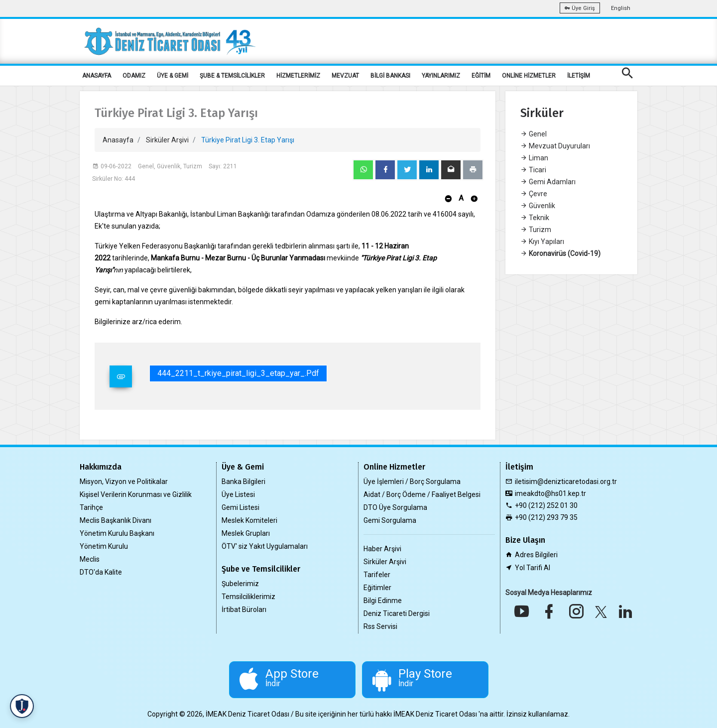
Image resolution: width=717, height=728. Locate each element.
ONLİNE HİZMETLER (529, 76)
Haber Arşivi (382, 549)
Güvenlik (538, 206)
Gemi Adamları (548, 182)
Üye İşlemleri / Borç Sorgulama (412, 482)
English (621, 8)
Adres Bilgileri (536, 555)
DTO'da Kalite (101, 572)
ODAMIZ (134, 76)
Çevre (534, 194)
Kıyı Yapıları (542, 242)
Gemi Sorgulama (390, 520)
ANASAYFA (97, 76)
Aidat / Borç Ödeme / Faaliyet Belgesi (422, 494)
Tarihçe (91, 507)
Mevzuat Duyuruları (555, 146)
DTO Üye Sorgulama (395, 507)
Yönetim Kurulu (104, 546)
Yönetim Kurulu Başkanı (117, 533)
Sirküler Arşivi (167, 140)
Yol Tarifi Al (533, 568)
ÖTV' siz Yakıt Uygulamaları (265, 546)
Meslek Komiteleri (249, 520)
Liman (534, 158)
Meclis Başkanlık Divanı (116, 520)
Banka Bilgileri (243, 482)
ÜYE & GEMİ (173, 76)
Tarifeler (377, 575)
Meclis (90, 559)
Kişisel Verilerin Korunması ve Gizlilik (136, 494)
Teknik (535, 218)
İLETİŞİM (579, 76)
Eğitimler (377, 588)
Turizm (536, 230)
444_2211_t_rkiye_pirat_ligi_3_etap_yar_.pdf (238, 373)
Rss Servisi (380, 626)
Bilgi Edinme (383, 601)
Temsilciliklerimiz (248, 597)
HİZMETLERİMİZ (298, 76)
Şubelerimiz (240, 584)
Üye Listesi (238, 494)
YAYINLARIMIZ (441, 76)
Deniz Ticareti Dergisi (397, 613)
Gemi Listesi (240, 507)
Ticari (533, 170)
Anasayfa (118, 140)
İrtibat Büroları (244, 609)
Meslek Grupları (246, 533)
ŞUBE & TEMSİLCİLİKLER (232, 76)
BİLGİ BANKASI (390, 76)
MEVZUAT (345, 76)
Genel (534, 134)
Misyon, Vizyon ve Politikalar (124, 482)
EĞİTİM (481, 76)
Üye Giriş (580, 8)
